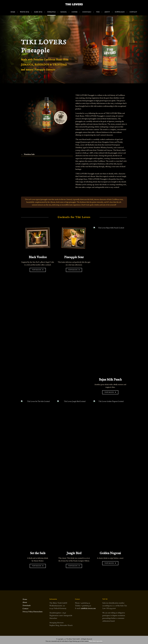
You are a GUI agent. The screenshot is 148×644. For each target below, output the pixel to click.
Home (25, 599)
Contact (25, 609)
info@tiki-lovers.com (88, 608)
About (25, 602)
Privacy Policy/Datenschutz (33, 612)
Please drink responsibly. (96, 641)
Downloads (27, 606)
